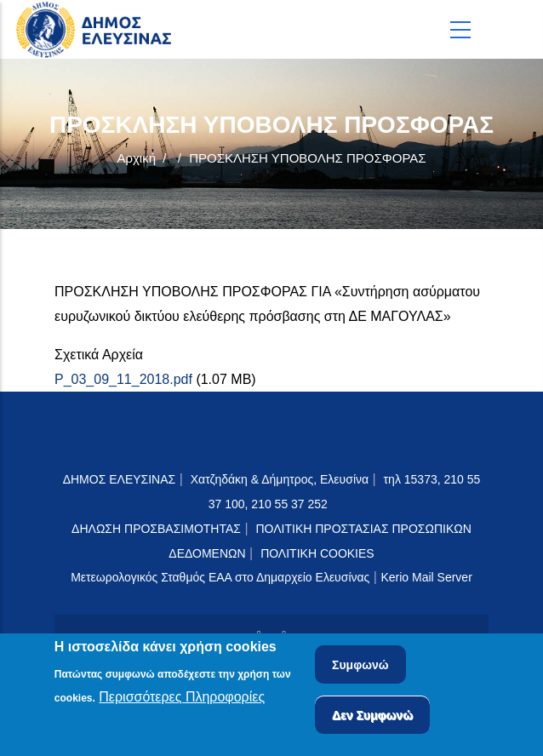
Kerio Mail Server (426, 577)
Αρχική (136, 158)
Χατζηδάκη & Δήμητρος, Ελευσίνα (280, 479)
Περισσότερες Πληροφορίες (182, 699)
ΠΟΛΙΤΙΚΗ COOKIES (317, 553)
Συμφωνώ (360, 667)
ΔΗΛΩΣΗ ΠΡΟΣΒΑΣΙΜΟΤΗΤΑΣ (156, 529)
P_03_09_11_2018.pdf (123, 379)
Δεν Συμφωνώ (372, 717)
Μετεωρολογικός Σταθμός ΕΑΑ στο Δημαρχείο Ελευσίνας (220, 577)
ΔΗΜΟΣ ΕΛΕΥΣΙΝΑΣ (120, 479)
